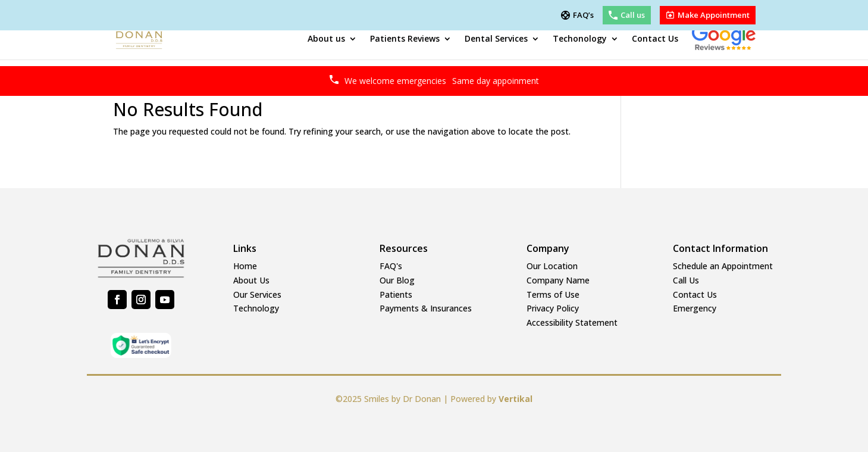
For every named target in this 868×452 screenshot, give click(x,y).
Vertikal (516, 399)
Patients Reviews (405, 38)
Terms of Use (553, 294)
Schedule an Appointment (723, 266)
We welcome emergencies (442, 81)
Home (245, 266)
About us (326, 38)
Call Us (686, 280)
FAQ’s (583, 15)
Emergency (695, 308)
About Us (251, 280)
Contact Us (655, 38)
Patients (396, 294)
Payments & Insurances (426, 308)
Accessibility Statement (572, 322)
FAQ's (391, 266)
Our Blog (397, 280)
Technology (256, 308)
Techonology (580, 38)
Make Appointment (714, 15)
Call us (633, 15)
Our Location (552, 266)
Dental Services (496, 38)
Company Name (558, 280)
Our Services (257, 294)
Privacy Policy (553, 308)
